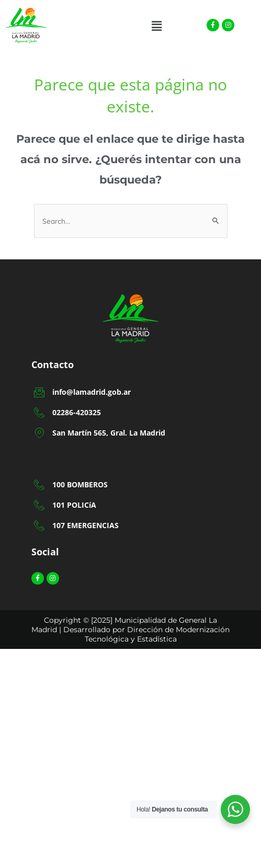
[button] (156, 26)
